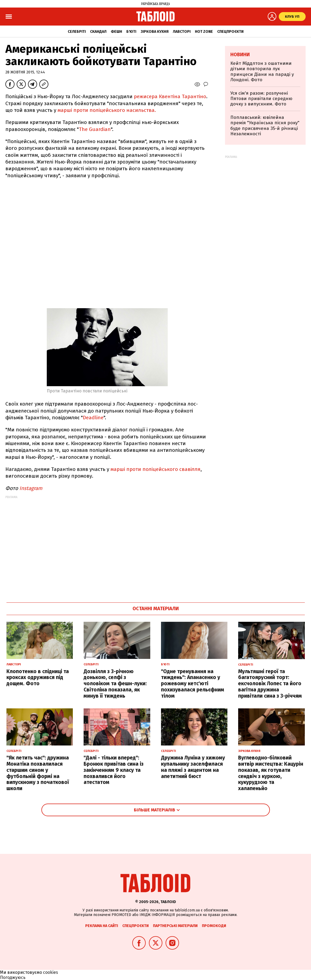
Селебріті (77, 32)
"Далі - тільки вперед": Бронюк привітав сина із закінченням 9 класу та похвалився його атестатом (114, 770)
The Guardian (95, 129)
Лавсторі (182, 32)
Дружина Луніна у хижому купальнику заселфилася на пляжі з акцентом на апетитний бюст (193, 767)
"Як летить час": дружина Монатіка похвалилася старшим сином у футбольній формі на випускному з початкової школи (38, 773)
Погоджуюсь (13, 977)
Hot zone (204, 32)
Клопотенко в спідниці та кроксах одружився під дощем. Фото (38, 678)
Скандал (98, 32)
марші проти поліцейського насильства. (107, 110)
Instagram (31, 488)
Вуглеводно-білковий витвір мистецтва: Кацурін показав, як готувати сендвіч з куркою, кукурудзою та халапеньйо (271, 773)
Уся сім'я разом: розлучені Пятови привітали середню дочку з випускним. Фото (261, 99)
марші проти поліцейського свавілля (155, 469)
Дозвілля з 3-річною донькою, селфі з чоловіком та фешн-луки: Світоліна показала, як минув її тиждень (115, 684)
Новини (240, 55)
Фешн (116, 32)
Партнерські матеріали (175, 926)
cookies (51, 972)
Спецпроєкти (230, 32)
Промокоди (214, 926)
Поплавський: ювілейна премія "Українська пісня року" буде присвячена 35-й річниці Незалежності (265, 126)
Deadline (93, 418)
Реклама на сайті (102, 926)
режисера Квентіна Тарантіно (169, 96)
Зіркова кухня (155, 32)
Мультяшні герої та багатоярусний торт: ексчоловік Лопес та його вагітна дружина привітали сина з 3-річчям (270, 684)
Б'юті (131, 32)
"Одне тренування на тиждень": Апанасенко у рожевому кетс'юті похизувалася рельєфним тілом (193, 684)
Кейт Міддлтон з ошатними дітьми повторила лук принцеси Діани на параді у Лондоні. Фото (262, 72)
